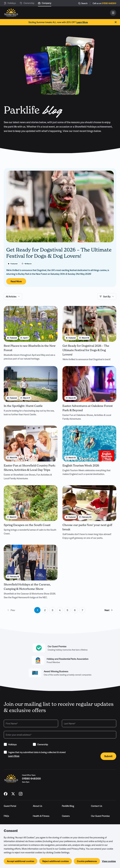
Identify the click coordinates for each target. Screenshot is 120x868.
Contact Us (97, 806)
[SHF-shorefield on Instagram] (21, 794)
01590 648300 (109, 3)
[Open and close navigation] (113, 13)
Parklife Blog (68, 806)
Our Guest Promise (100, 816)
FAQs (6, 816)
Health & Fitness (41, 816)
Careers (66, 816)
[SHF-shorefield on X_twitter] (13, 794)
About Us (37, 806)
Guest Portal (10, 806)
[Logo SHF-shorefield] (11, 13)
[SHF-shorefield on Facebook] (6, 794)
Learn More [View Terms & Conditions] (14, 756)
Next (109, 610)
